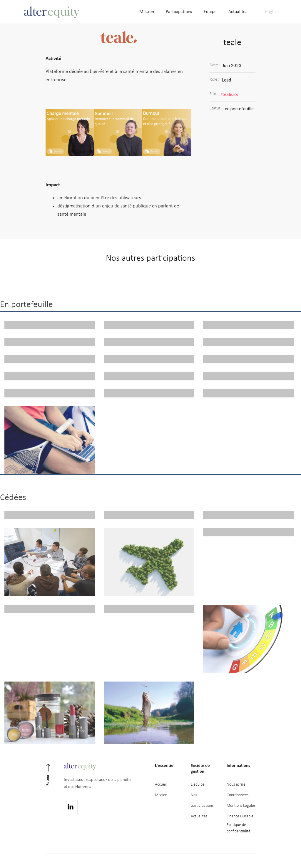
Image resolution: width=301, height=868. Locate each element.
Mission (161, 795)
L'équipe (198, 785)
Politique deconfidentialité (239, 828)
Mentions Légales (241, 806)
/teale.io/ (230, 94)
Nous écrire (236, 785)
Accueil (161, 785)
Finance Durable (240, 816)
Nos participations (202, 800)
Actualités (199, 816)
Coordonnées (238, 795)
